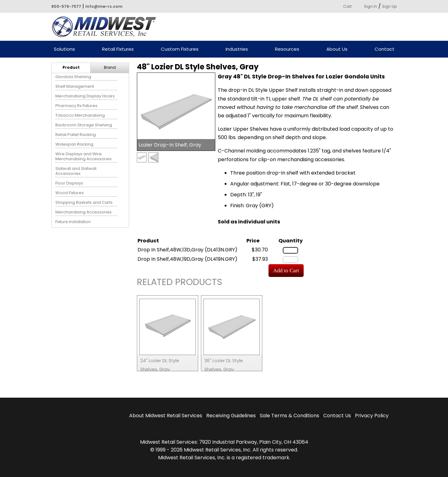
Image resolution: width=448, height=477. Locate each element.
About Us (337, 49)
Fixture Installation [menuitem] (73, 222)
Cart (347, 6)
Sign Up (389, 6)
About (166, 416)
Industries (237, 49)
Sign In (371, 6)
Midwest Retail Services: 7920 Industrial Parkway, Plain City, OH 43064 (224, 442)
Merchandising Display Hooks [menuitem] (85, 96)
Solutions (64, 49)
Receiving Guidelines (231, 416)
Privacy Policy (372, 416)
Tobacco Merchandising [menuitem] (80, 115)
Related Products (180, 283)
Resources (287, 49)
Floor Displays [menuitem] (69, 183)
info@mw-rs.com (104, 6)
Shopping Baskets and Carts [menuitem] (84, 202)
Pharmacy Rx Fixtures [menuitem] (76, 106)
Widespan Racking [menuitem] (74, 144)
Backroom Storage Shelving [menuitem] (84, 125)
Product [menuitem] (71, 67)
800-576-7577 (66, 6)
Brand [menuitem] (110, 67)
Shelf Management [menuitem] (75, 86)
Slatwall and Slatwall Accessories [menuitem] (76, 171)
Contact (385, 49)
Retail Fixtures (118, 49)
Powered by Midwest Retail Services (106, 27)
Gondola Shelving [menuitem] (73, 77)
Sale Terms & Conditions (289, 416)
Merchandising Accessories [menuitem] (84, 212)
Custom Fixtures (180, 49)
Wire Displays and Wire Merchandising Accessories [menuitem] (84, 156)
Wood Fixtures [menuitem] (70, 193)
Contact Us (337, 416)
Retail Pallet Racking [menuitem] (76, 135)
